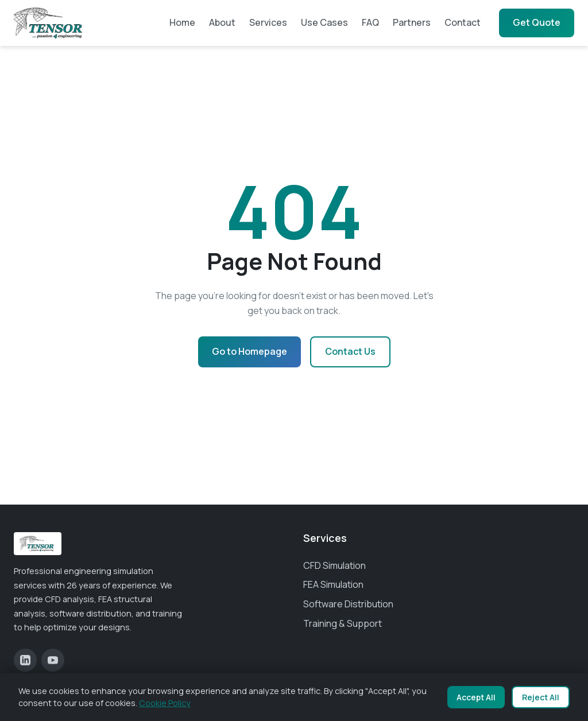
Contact (463, 22)
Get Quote (537, 22)
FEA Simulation (333, 584)
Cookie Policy (165, 703)
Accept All (476, 697)
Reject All (541, 697)
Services (268, 22)
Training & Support (343, 623)
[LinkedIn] (25, 660)
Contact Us (350, 351)
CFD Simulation (334, 565)
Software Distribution (348, 604)
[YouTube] (53, 660)
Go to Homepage (249, 351)
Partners (412, 22)
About (222, 22)
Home (182, 22)
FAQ (370, 22)
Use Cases (324, 22)
